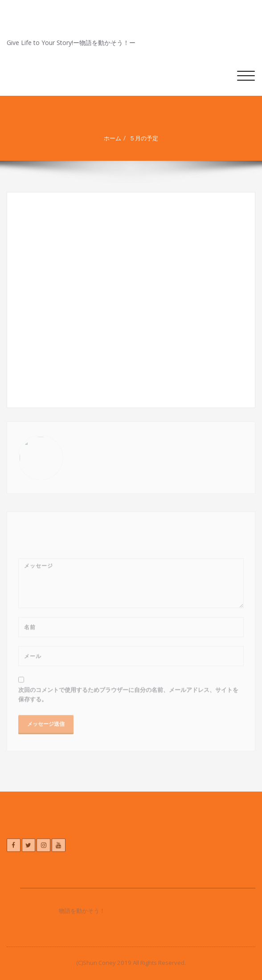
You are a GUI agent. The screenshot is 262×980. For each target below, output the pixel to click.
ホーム (116, 138)
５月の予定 (147, 138)
